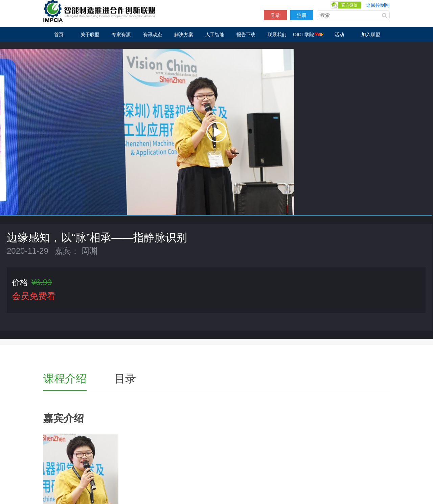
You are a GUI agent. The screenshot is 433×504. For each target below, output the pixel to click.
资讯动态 (153, 35)
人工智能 (215, 35)
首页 (59, 35)
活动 (339, 35)
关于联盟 (90, 35)
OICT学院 (308, 35)
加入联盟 (371, 35)
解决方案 (184, 35)
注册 (302, 15)
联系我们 (277, 35)
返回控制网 (378, 5)
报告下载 (246, 35)
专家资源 (121, 35)
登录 (275, 15)
